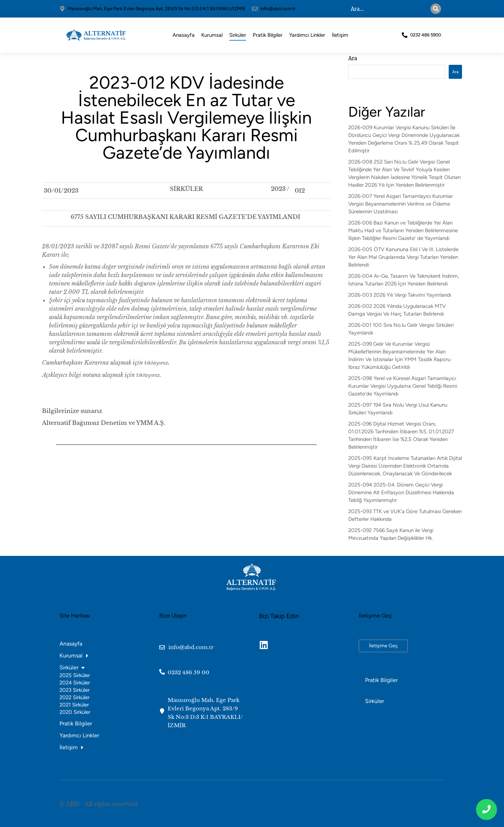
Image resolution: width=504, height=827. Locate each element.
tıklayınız (156, 363)
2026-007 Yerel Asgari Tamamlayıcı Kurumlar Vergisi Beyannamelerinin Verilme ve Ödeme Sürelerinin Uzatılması (401, 204)
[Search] (436, 9)
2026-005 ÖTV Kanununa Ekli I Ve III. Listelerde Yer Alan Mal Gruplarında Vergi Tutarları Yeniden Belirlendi (403, 257)
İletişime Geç (383, 646)
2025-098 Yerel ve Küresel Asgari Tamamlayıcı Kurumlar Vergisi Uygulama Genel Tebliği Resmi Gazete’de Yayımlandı (403, 386)
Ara (353, 58)
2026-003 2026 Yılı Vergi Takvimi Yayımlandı (400, 295)
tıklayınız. (149, 375)
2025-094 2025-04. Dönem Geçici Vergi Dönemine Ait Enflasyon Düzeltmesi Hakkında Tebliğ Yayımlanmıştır (401, 492)
